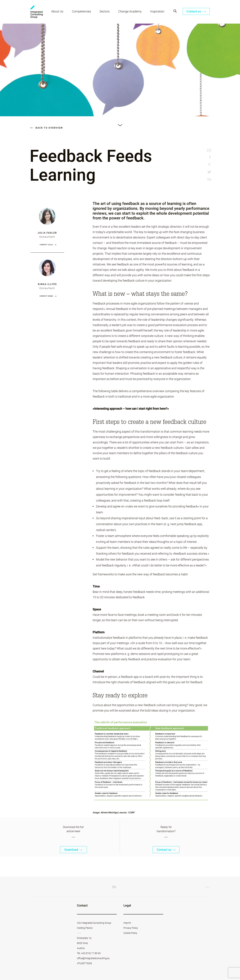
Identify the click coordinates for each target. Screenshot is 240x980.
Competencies (81, 11)
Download (73, 850)
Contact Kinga (46, 296)
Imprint (127, 923)
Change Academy (130, 11)
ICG (37, 12)
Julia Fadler (47, 233)
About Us (57, 11)
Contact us (196, 11)
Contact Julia (46, 245)
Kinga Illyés (47, 284)
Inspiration (157, 11)
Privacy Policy (131, 928)
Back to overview (47, 128)
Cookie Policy (130, 933)
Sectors (105, 11)
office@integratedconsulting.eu (93, 958)
